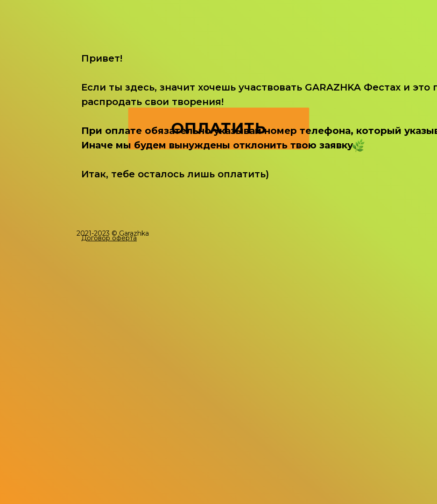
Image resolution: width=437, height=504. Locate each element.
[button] (109, 238)
